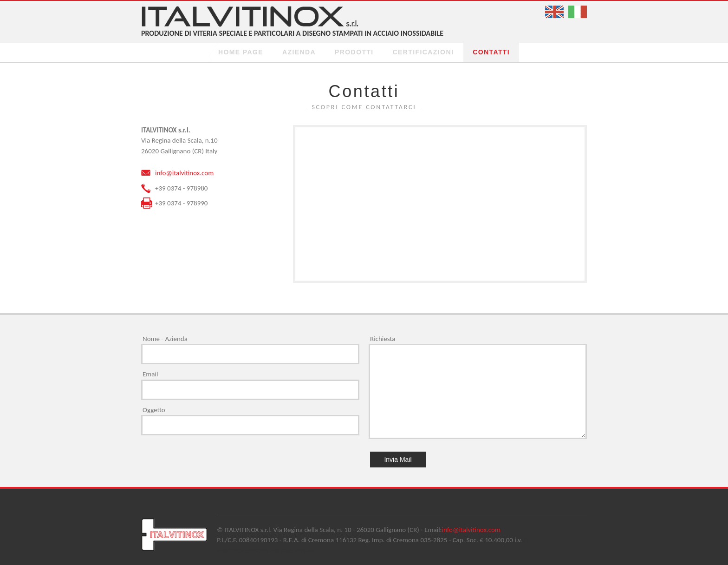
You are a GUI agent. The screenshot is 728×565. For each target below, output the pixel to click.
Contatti (491, 52)
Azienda (299, 52)
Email (150, 374)
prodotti (354, 52)
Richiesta (383, 339)
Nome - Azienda (165, 339)
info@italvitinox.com (184, 173)
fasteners (242, 551)
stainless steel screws (284, 551)
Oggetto (154, 410)
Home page (241, 52)
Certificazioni (423, 52)
